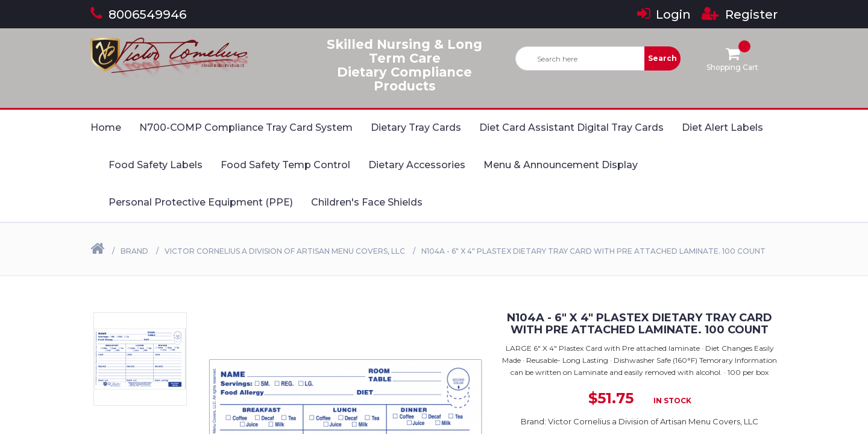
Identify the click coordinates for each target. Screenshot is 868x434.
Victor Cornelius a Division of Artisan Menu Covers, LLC (285, 251)
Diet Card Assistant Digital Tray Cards (571, 127)
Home (106, 127)
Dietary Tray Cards (416, 127)
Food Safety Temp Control (285, 165)
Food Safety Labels (156, 165)
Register (740, 14)
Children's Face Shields (367, 202)
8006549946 (138, 14)
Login (664, 14)
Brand (134, 251)
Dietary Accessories (417, 165)
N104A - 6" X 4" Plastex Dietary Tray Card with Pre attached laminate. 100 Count (593, 251)
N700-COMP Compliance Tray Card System (246, 127)
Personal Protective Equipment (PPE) (201, 202)
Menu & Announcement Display (561, 165)
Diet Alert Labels (722, 127)
